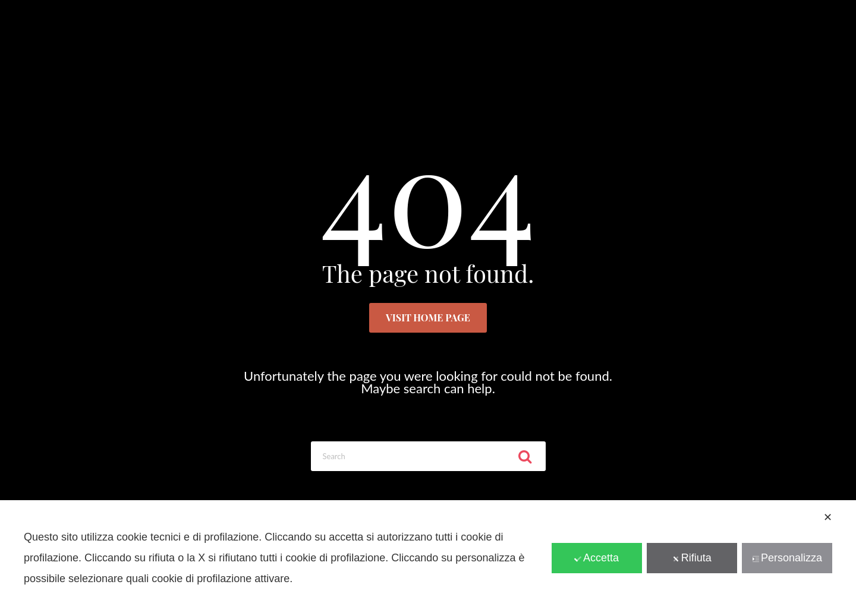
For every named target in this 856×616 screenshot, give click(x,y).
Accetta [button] (597, 558)
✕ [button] (828, 517)
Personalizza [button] (787, 558)
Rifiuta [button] (692, 558)
